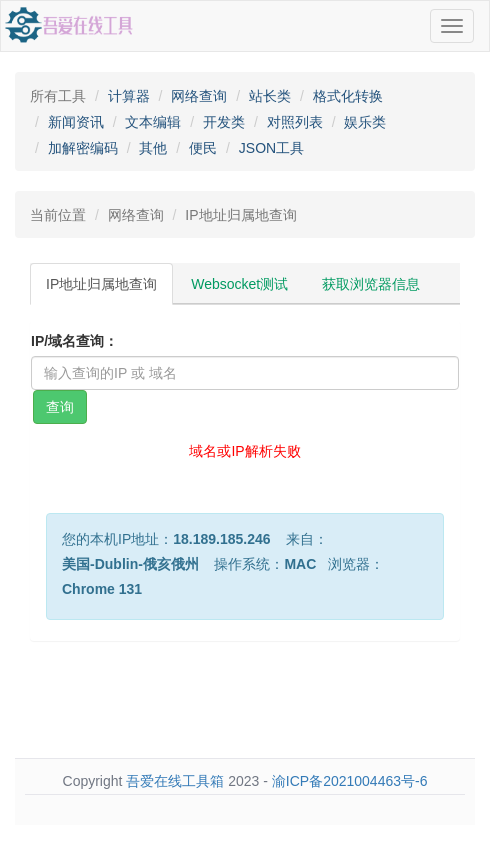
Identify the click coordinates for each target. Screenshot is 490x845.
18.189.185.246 (221, 539)
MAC (300, 564)
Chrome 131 (102, 589)
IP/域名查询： (74, 341)
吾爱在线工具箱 (175, 781)
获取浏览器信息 (371, 284)
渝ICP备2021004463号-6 (350, 781)
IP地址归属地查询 (101, 284)
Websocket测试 (239, 284)
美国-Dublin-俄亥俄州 (130, 564)
